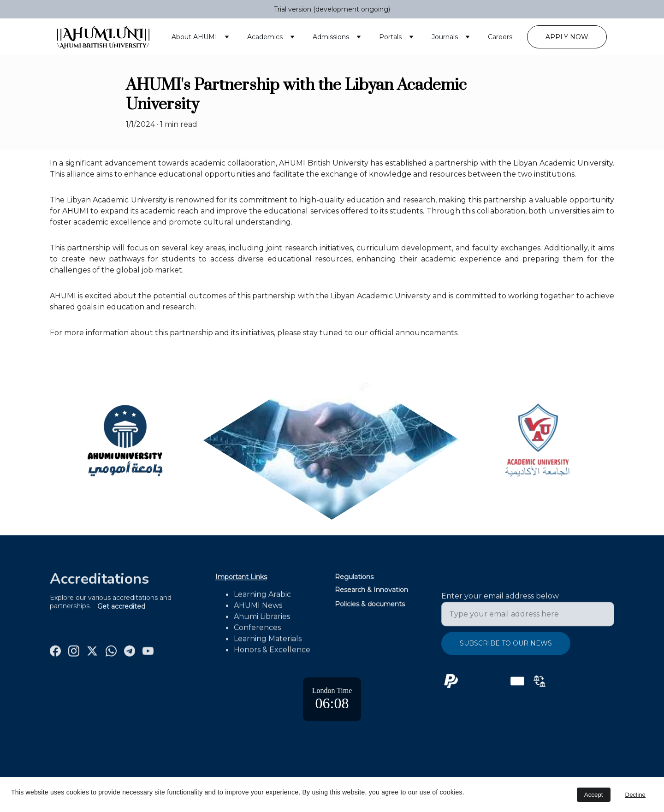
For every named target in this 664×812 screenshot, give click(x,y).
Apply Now (567, 37)
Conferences (257, 633)
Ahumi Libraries (262, 622)
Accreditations (99, 581)
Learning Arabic (262, 600)
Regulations (354, 578)
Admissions (331, 37)
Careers (500, 37)
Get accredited (121, 607)
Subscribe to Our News (506, 649)
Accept (594, 795)
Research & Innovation (371, 591)
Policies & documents (370, 605)
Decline (635, 795)
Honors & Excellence (272, 655)
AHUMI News (258, 611)
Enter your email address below (500, 602)
